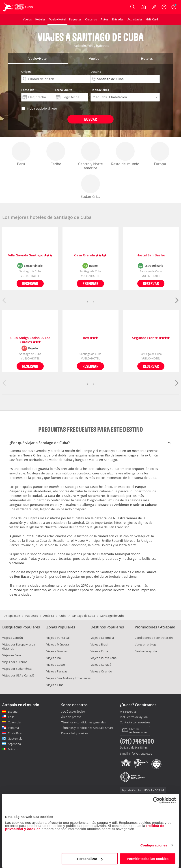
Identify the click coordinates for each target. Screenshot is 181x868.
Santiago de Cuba (83, 616)
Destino (96, 72)
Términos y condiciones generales (83, 722)
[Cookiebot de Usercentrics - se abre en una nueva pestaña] (156, 800)
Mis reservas (128, 712)
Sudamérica (90, 187)
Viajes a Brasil (99, 644)
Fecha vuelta (64, 90)
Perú (21, 154)
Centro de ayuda (146, 651)
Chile (11, 717)
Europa (160, 154)
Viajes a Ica (54, 658)
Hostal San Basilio (151, 255)
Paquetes (32, 616)
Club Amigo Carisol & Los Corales (30, 340)
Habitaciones (100, 90)
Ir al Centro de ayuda (134, 717)
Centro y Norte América (90, 156)
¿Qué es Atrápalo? (73, 712)
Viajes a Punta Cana (103, 658)
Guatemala (15, 738)
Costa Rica (15, 733)
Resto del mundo (125, 154)
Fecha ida (28, 90)
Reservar (30, 283)
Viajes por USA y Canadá (18, 675)
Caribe (56, 154)
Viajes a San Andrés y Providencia (68, 678)
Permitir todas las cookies (148, 859)
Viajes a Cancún (13, 638)
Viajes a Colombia (102, 638)
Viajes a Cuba (99, 651)
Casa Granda (90, 255)
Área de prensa (71, 717)
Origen (26, 72)
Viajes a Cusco (56, 665)
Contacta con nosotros (135, 723)
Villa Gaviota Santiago (30, 255)
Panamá (13, 728)
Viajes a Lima (55, 685)
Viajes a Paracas (57, 671)
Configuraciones (154, 845)
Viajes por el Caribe (15, 662)
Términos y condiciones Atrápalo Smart (87, 728)
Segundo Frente (151, 338)
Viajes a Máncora (58, 644)
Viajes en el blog (145, 644)
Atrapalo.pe (12, 616)
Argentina (14, 744)
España (13, 712)
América (49, 616)
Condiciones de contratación (154, 638)
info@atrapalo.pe (141, 753)
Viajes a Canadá (101, 665)
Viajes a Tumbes (57, 651)
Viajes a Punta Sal (58, 638)
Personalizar (90, 859)
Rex (90, 338)
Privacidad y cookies (75, 733)
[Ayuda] (164, 7)
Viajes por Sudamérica (17, 669)
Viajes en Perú (12, 655)
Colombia (14, 722)
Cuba (63, 616)
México (13, 749)
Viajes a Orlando (101, 671)
